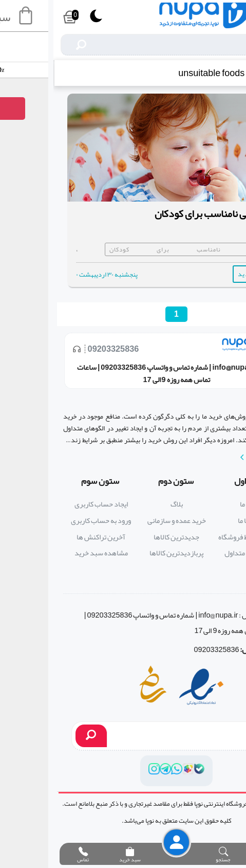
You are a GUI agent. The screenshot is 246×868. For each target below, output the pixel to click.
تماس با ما (198, 521)
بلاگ (123, 504)
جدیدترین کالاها (123, 537)
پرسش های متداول (198, 553)
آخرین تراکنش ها (48, 537)
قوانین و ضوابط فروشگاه (198, 537)
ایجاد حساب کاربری (48, 504)
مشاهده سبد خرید (48, 553)
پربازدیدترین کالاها (123, 553)
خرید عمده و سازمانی (123, 521)
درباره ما (198, 504)
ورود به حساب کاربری (48, 521)
